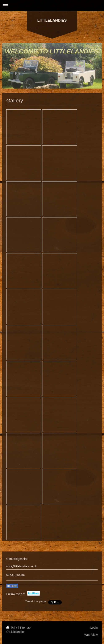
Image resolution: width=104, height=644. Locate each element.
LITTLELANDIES (52, 20)
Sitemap (25, 628)
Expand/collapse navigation (52, 6)
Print (12, 628)
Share (12, 586)
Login (94, 628)
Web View (91, 635)
